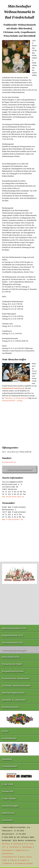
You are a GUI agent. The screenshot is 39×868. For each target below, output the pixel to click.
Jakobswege (27, 847)
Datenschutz (8, 813)
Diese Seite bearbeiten (20, 469)
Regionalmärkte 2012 (13, 635)
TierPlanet (14, 847)
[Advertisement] (19, 423)
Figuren (13, 860)
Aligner (23, 860)
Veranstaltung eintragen (14, 650)
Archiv (5, 731)
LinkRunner (7, 864)
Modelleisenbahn (10, 707)
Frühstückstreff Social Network (13, 388)
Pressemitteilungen (24, 864)
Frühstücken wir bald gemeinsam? (16, 398)
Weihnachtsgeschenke (13, 693)
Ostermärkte (8, 850)
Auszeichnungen (10, 806)
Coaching (17, 844)
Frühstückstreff (9, 766)
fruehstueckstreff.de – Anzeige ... (13, 401)
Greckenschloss (9, 462)
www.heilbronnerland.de (13, 497)
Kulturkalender (9, 738)
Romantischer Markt (12, 664)
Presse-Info (8, 791)
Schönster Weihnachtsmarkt (16, 686)
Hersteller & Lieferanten (14, 700)
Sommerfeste (21, 850)
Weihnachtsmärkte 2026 (14, 628)
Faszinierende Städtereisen (16, 678)
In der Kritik (8, 784)
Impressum (7, 820)
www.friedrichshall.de (12, 520)
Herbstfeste (8, 854)
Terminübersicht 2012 (13, 643)
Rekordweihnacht (11, 657)
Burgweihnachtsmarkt (13, 671)
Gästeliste (7, 759)
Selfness (6, 844)
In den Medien (9, 799)
